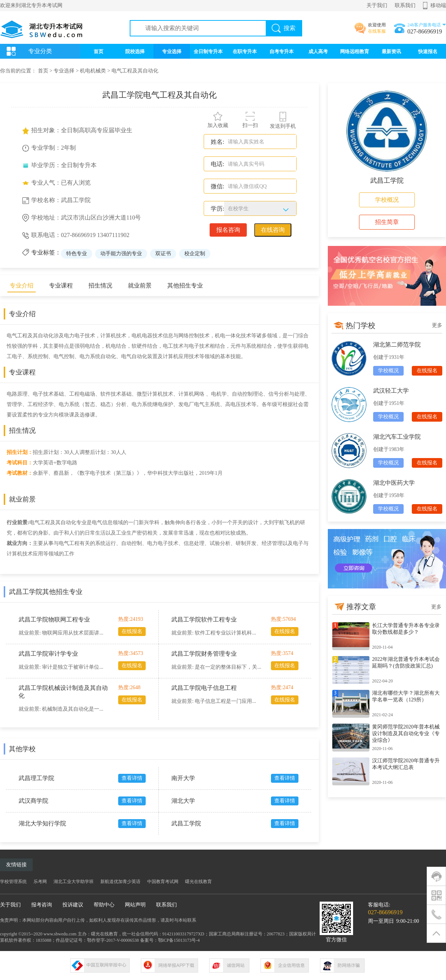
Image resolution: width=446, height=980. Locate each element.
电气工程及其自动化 (135, 71)
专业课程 (61, 285)
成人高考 (318, 51)
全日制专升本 (208, 51)
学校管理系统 (13, 882)
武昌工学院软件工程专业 (204, 619)
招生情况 (100, 285)
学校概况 (387, 200)
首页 (98, 51)
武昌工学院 (186, 823)
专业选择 (172, 51)
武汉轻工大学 (391, 391)
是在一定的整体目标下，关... (228, 667)
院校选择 (135, 51)
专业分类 (40, 51)
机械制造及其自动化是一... (73, 709)
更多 (437, 325)
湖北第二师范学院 (397, 345)
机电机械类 (93, 71)
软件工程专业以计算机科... (225, 633)
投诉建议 (73, 905)
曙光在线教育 (198, 882)
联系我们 (405, 5)
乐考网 (40, 882)
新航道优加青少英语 (120, 882)
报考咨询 (42, 905)
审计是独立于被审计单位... (73, 667)
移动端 (438, 5)
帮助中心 (104, 905)
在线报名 (132, 631)
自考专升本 (282, 51)
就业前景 (140, 285)
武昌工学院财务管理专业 (204, 654)
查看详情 (132, 778)
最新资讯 (391, 51)
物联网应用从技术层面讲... (73, 633)
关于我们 (377, 5)
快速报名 (428, 51)
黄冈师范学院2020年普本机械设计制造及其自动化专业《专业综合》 (406, 734)
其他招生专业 (185, 285)
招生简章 (387, 222)
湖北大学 (183, 801)
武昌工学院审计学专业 (48, 654)
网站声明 (135, 905)
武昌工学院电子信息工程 (204, 688)
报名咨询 (228, 230)
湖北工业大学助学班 (74, 882)
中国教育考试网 (163, 882)
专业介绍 (22, 285)
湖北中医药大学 (394, 483)
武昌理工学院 (36, 778)
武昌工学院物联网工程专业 (54, 619)
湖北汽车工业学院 (397, 437)
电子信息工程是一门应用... (225, 701)
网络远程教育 (355, 51)
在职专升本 (245, 51)
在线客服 (377, 31)
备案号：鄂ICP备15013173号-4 (170, 940)
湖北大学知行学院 (42, 823)
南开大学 (183, 778)
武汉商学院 (33, 801)
